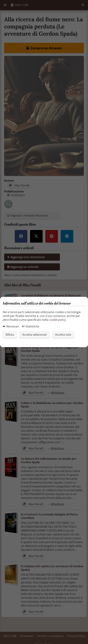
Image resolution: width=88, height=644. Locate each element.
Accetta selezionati (35, 335)
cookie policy (57, 320)
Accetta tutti (63, 335)
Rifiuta (10, 335)
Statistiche (31, 326)
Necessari (11, 326)
